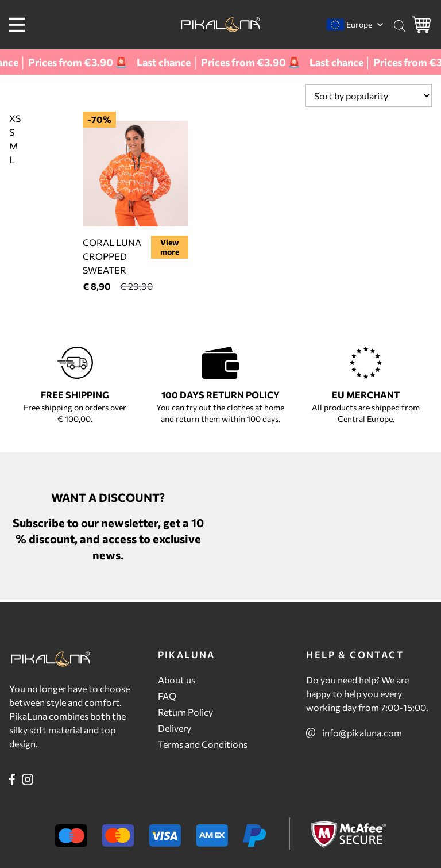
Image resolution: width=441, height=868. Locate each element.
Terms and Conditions (203, 744)
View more (170, 247)
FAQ (167, 696)
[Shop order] (369, 95)
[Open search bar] (400, 26)
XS (15, 118)
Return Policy (185, 712)
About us (177, 680)
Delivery (175, 728)
